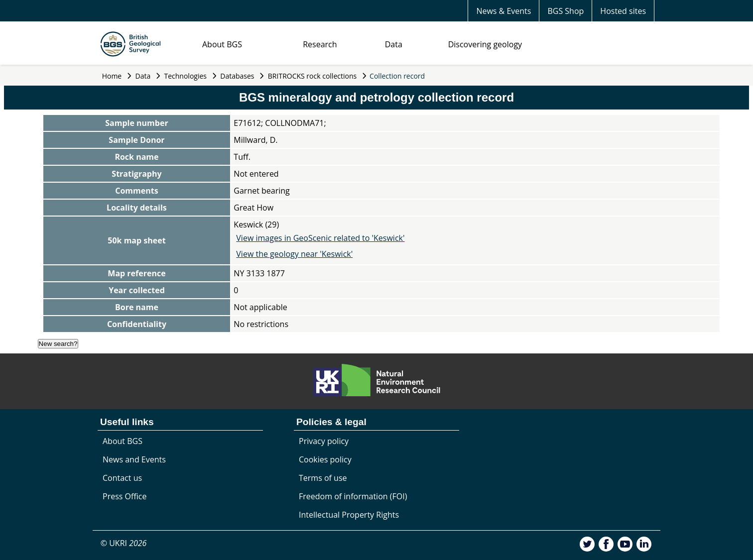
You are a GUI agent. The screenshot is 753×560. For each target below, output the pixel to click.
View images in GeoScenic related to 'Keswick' (320, 238)
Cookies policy (325, 459)
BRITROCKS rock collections (312, 76)
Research (320, 44)
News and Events (134, 459)
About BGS (222, 44)
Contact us (122, 478)
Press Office (125, 496)
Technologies (186, 76)
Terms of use (323, 478)
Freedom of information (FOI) (353, 496)
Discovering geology (485, 44)
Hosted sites (623, 11)
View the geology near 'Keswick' (294, 254)
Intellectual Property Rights (349, 515)
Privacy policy (324, 441)
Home (112, 76)
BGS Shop (565, 11)
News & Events (503, 11)
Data (394, 44)
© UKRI (124, 543)
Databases (237, 76)
